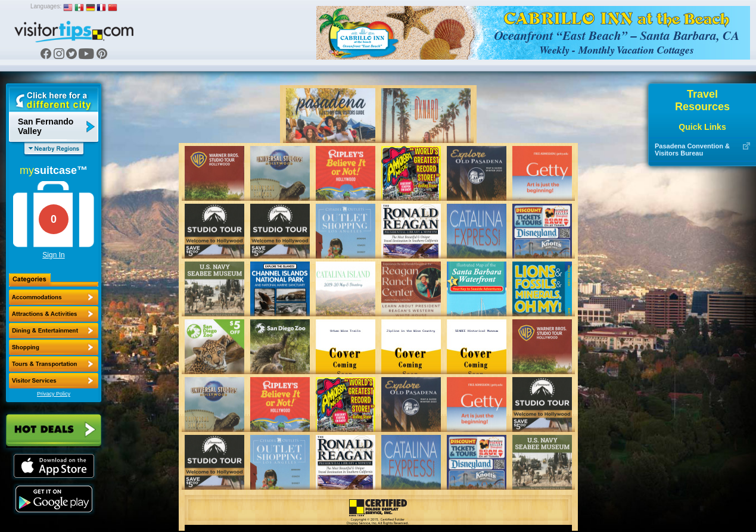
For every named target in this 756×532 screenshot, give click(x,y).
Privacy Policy (54, 394)
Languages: (46, 6)
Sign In (53, 255)
